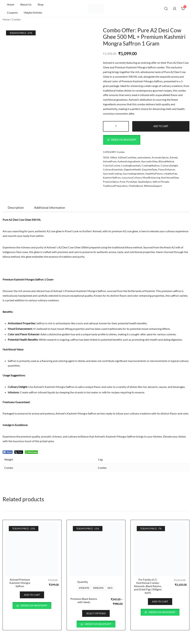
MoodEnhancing (151, 178)
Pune (122, 182)
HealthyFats (171, 174)
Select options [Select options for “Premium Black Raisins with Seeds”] (96, 613)
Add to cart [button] (32, 595)
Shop (41, 4)
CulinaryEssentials (113, 169)
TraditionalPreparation (115, 186)
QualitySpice (145, 182)
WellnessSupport (153, 186)
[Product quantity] (116, 126)
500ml (113, 157)
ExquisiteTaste (150, 169)
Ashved (174, 157)
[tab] (16, 208)
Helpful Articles (33, 12)
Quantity (83, 582)
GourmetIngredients (133, 174)
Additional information (50, 208)
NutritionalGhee (170, 178)
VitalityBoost (136, 186)
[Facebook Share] (8, 452)
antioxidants (144, 157)
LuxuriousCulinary (132, 178)
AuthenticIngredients (129, 161)
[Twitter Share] (19, 452)
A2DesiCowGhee (127, 157)
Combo (16, 19)
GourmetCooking (112, 174)
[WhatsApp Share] (31, 452)
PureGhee (132, 182)
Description (16, 208)
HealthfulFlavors (154, 174)
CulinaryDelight (169, 166)
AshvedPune (110, 161)
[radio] (84, 588)
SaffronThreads (161, 182)
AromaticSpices (160, 157)
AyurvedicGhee (149, 161)
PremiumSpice (111, 182)
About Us (26, 4)
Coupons (12, 12)
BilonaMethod (166, 161)
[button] (122, 140)
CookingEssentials (131, 166)
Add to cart (161, 126)
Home (11, 4)
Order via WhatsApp (123, 140)
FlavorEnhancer (167, 169)
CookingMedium (151, 166)
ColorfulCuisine (112, 166)
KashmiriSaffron (112, 178)
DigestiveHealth (132, 169)
